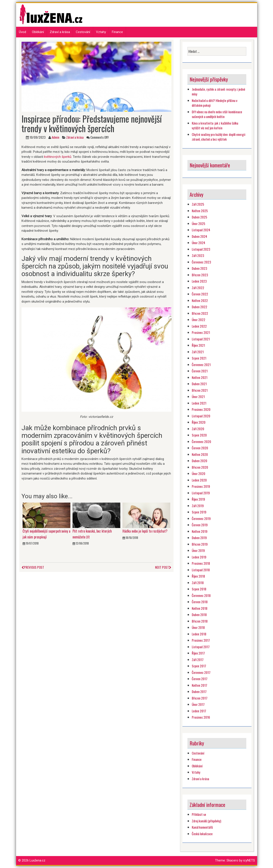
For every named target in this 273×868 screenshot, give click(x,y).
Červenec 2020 (201, 441)
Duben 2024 (199, 236)
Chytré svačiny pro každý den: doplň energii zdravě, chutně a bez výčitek (219, 137)
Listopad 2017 (201, 647)
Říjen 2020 (199, 422)
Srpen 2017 (199, 666)
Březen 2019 (200, 544)
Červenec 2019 (201, 518)
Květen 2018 (200, 608)
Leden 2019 (199, 557)
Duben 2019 (199, 538)
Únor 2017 (198, 704)
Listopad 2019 (201, 493)
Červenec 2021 (201, 365)
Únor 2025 (199, 223)
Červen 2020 (200, 448)
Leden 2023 (199, 281)
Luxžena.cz (37, 860)
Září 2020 (198, 429)
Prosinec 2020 (201, 409)
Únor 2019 (198, 550)
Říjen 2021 (198, 345)
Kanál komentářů (202, 827)
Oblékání (38, 32)
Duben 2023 (199, 268)
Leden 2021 (199, 403)
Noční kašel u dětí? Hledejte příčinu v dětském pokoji (215, 103)
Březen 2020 (200, 467)
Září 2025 (198, 204)
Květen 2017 (199, 685)
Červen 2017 (200, 679)
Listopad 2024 (201, 230)
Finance (117, 32)
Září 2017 (198, 660)
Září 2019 (198, 506)
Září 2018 (198, 583)
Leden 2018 (199, 634)
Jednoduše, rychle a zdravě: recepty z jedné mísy (218, 92)
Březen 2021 (200, 390)
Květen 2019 (200, 531)
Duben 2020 (199, 461)
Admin (55, 137)
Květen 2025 (200, 211)
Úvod (22, 32)
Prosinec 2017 (201, 640)
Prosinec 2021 (201, 332)
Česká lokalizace (202, 834)
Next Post (163, 567)
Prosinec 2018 (201, 563)
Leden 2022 (199, 326)
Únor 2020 (199, 473)
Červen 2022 (200, 294)
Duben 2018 (199, 615)
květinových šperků (58, 157)
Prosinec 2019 (201, 486)
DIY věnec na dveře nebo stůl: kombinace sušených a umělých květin (217, 114)
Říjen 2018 (198, 576)
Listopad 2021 (201, 339)
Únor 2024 (199, 243)
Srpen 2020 (199, 435)
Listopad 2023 (201, 249)
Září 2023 (198, 255)
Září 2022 (198, 288)
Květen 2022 (200, 300)
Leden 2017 (199, 711)
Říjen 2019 (198, 499)
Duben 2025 (199, 217)
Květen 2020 (200, 454)
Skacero (232, 860)
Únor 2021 (198, 397)
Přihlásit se (199, 814)
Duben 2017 (199, 691)
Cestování (83, 32)
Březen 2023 (200, 275)
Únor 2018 (198, 627)
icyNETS (249, 860)
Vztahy (101, 32)
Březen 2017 (200, 698)
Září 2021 (198, 352)
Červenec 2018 (201, 595)
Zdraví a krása (60, 32)
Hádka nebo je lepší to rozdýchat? (145, 531)
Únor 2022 (199, 320)
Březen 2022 (200, 313)
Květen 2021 (200, 377)
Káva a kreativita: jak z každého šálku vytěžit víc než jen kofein (215, 126)
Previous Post (33, 567)
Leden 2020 (199, 480)
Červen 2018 (200, 602)
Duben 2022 (199, 307)
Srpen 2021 (199, 358)
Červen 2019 (200, 525)
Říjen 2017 (198, 653)
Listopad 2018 (201, 570)
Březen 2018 (200, 621)
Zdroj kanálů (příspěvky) (206, 821)
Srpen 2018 (199, 589)
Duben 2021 (199, 384)
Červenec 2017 (201, 672)
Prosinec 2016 (201, 717)
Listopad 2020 (201, 416)
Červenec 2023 (201, 262)
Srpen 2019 (199, 512)
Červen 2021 (200, 371)
